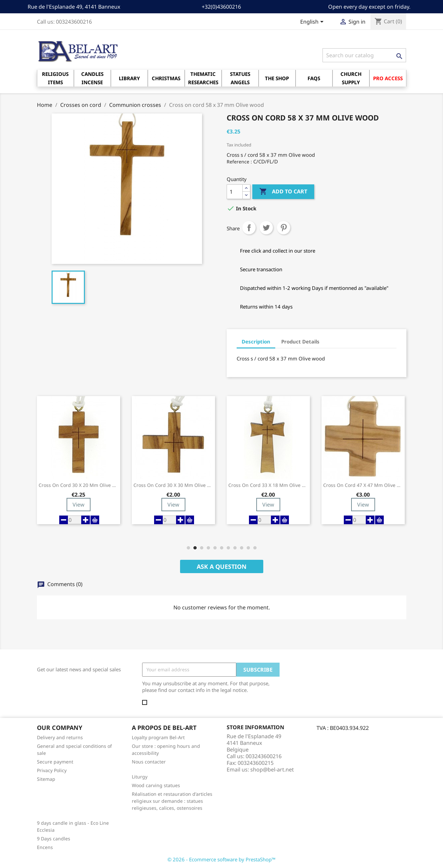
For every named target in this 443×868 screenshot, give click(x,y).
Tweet (266, 228)
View (79, 505)
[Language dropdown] (313, 22)
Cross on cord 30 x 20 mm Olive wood (79, 485)
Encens (45, 847)
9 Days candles (54, 839)
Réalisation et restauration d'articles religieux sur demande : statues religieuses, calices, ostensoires (172, 801)
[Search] (364, 55)
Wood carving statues (156, 785)
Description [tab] (256, 341)
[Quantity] (235, 192)
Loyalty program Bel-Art (158, 737)
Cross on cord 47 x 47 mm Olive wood (363, 485)
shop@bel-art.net (272, 769)
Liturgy (140, 777)
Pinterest (284, 228)
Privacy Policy (52, 770)
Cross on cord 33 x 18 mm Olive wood (268, 485)
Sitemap (46, 779)
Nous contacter (149, 762)
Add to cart (283, 192)
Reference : (239, 162)
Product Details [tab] (300, 341)
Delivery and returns (60, 737)
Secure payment (55, 762)
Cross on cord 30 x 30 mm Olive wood (173, 485)
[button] (188, 548)
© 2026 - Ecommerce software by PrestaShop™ (221, 859)
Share (249, 228)
